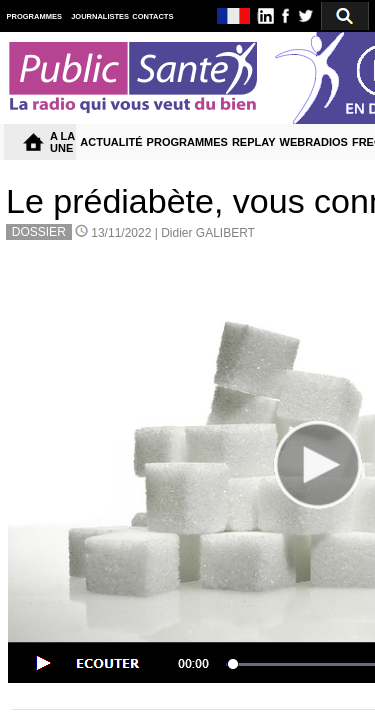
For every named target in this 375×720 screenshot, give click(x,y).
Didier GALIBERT (208, 233)
